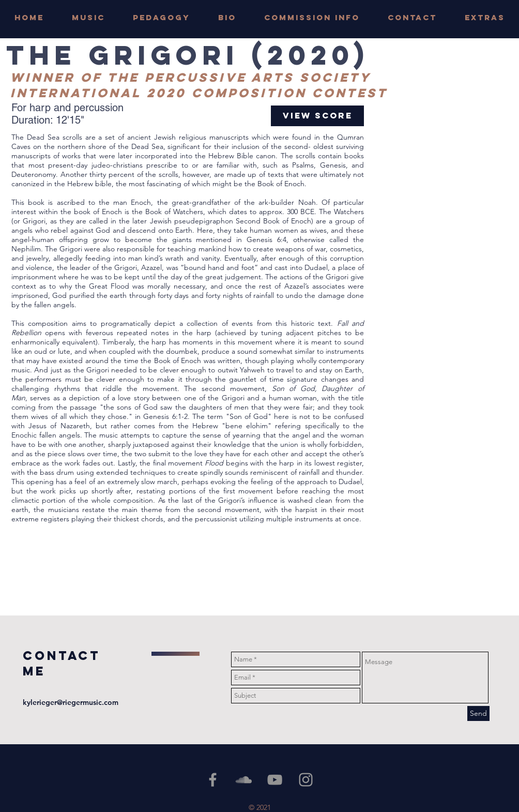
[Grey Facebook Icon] (213, 780)
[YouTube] (275, 780)
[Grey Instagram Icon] (306, 780)
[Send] (478, 713)
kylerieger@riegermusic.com (71, 702)
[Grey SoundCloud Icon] (244, 780)
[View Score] (317, 116)
